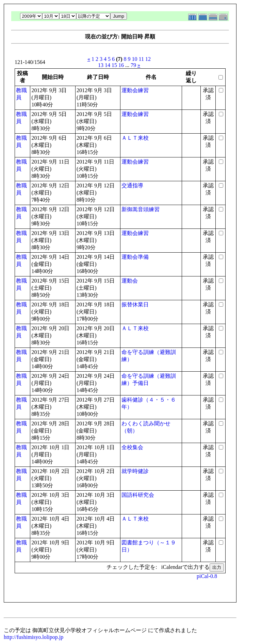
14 (108, 65)
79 (133, 65)
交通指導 (132, 185)
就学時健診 (135, 471)
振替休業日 (135, 304)
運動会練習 (135, 90)
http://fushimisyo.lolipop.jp (34, 637)
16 (121, 65)
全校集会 (132, 447)
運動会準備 (135, 257)
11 (141, 59)
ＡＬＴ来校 (135, 138)
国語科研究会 (138, 495)
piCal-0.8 (207, 576)
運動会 (130, 281)
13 (101, 65)
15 (114, 65)
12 (148, 59)
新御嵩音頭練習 (141, 209)
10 (135, 59)
